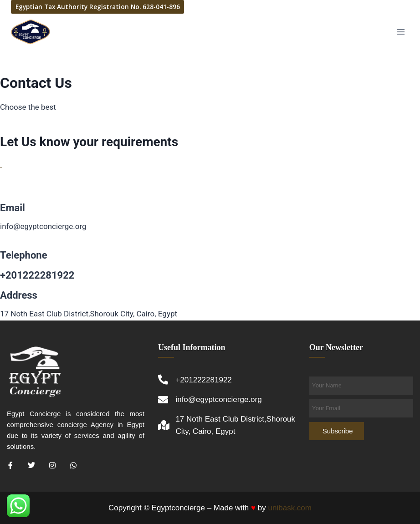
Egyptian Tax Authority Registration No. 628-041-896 (98, 7)
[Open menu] (401, 32)
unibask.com (290, 508)
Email (13, 208)
